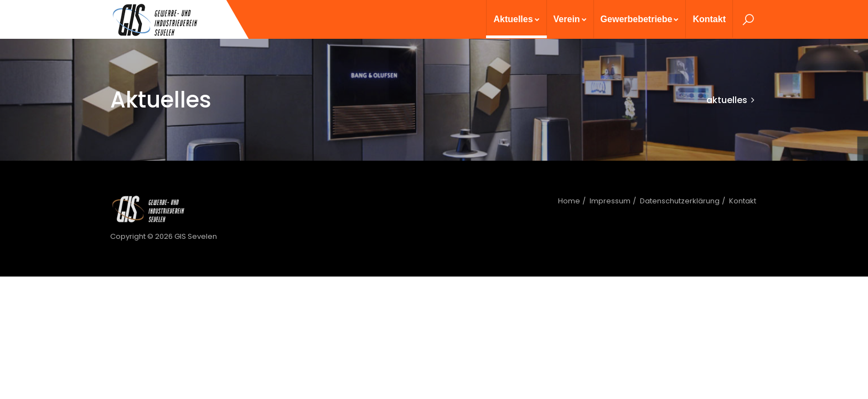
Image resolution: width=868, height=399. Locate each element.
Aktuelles (516, 19)
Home (569, 201)
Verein (570, 19)
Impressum (610, 201)
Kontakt (709, 19)
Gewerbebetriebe (640, 19)
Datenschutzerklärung (680, 201)
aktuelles (727, 100)
